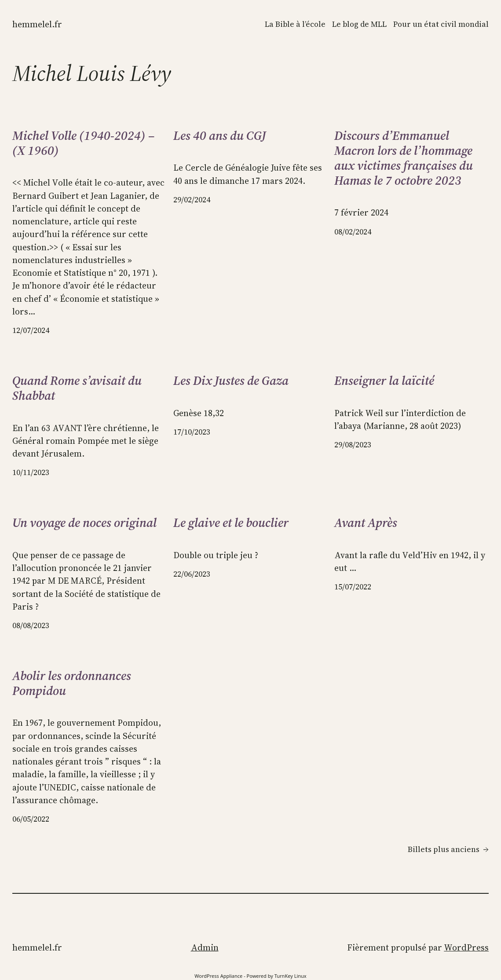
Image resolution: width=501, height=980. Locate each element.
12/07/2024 (31, 330)
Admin (205, 948)
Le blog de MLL (359, 24)
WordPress (466, 948)
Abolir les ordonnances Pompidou (72, 684)
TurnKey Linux (291, 976)
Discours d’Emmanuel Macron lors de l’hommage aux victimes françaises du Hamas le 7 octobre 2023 (404, 158)
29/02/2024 (192, 200)
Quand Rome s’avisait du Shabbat (77, 388)
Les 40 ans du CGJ (220, 136)
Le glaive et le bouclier (231, 523)
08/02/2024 (353, 232)
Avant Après (366, 523)
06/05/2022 (31, 819)
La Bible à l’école (295, 24)
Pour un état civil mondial (441, 24)
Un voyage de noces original (84, 523)
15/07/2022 (353, 587)
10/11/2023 (31, 472)
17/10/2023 (192, 432)
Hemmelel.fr (37, 24)
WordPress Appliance (218, 976)
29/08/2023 (353, 445)
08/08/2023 (31, 625)
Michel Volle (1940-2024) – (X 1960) (84, 143)
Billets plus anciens (448, 849)
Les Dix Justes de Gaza (231, 381)
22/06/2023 (192, 574)
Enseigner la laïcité (384, 381)
